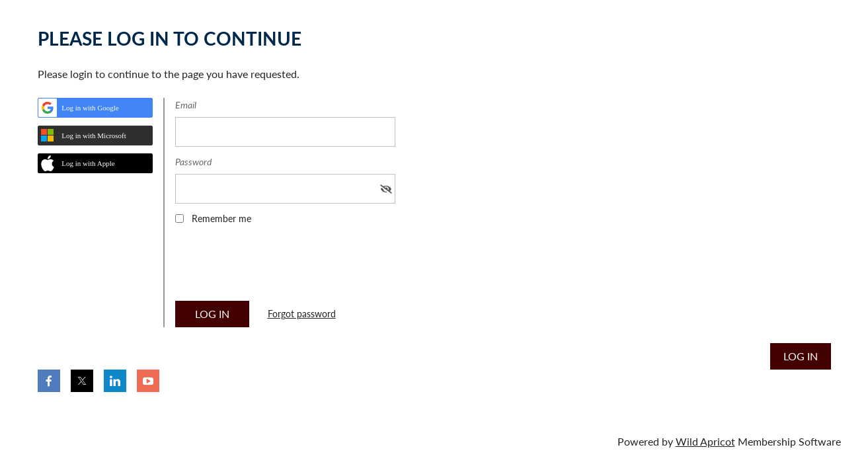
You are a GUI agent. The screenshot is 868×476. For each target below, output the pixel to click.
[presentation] (276, 267)
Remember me (221, 218)
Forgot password (302, 314)
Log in (801, 356)
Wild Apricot (705, 441)
